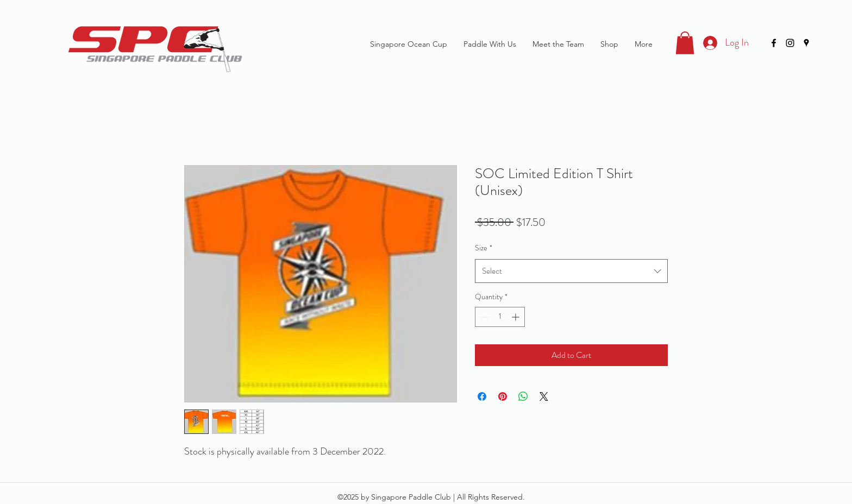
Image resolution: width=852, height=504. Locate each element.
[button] (685, 43)
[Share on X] (544, 396)
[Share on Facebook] (482, 396)
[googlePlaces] (806, 43)
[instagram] (790, 43)
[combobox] (571, 271)
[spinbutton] (500, 317)
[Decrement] (483, 317)
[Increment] (516, 317)
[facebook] (774, 43)
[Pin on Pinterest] (503, 396)
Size (484, 248)
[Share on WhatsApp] (523, 396)
